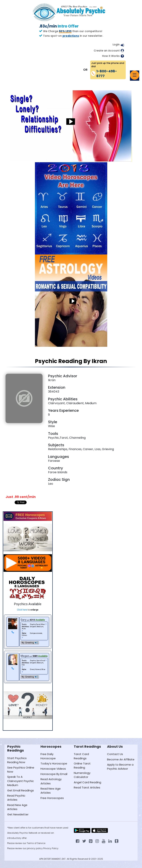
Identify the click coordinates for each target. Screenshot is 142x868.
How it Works (111, 56)
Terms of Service (36, 843)
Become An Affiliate (121, 759)
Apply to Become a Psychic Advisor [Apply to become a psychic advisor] (120, 767)
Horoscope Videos (53, 769)
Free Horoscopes (52, 798)
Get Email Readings (21, 790)
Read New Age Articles (17, 807)
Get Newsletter (18, 814)
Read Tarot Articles (87, 787)
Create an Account (107, 51)
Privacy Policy (51, 848)
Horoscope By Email (54, 774)
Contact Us (115, 754)
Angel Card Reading (87, 782)
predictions (71, 36)
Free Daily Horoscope (48, 756)
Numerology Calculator (82, 775)
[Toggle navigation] (135, 75)
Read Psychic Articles (16, 798)
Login (116, 44)
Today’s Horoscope (54, 763)
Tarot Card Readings (81, 756)
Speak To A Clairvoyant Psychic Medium (21, 781)
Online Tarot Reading (82, 765)
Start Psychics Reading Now (17, 760)
